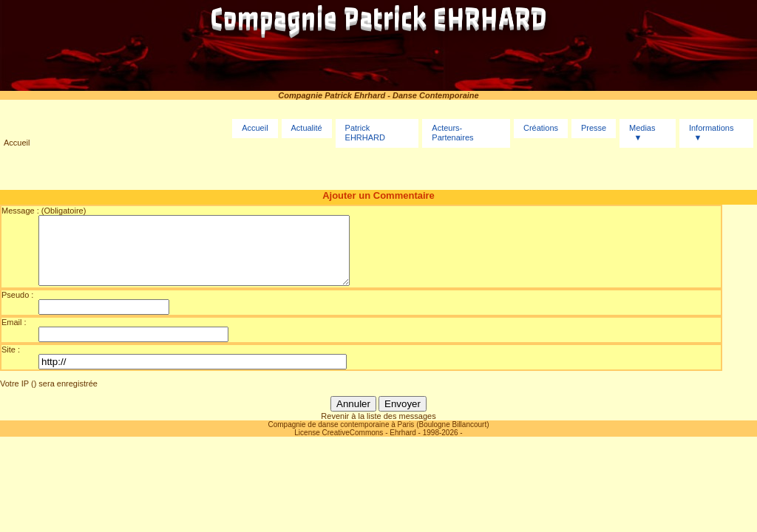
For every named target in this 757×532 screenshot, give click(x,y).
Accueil (17, 143)
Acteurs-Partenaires (452, 133)
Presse (594, 128)
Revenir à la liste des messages (378, 429)
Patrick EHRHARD (365, 133)
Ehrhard (403, 446)
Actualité (306, 128)
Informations (712, 128)
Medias (642, 128)
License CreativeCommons (339, 446)
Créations (541, 128)
